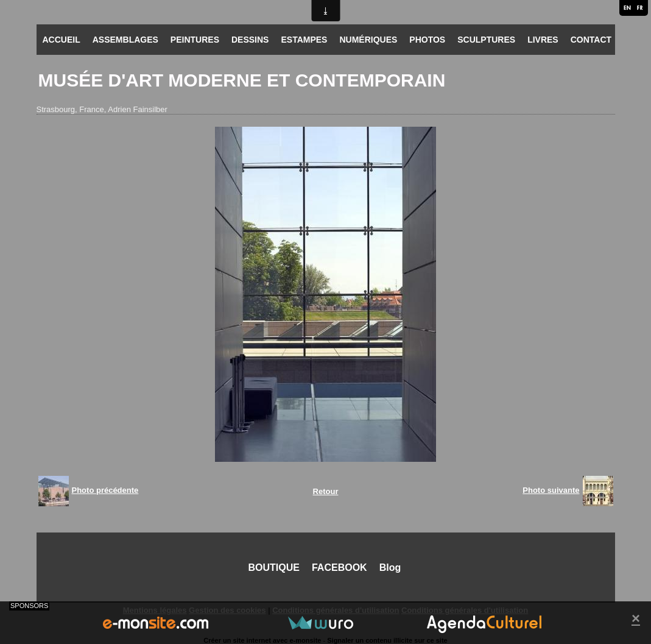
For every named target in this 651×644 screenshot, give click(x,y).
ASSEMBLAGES (125, 40)
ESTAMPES (304, 40)
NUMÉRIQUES (368, 40)
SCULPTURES (486, 40)
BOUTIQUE (274, 568)
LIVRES (543, 40)
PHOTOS (427, 40)
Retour (326, 491)
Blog (390, 568)
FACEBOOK (340, 568)
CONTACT (591, 40)
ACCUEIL (62, 40)
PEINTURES (195, 40)
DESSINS (250, 40)
